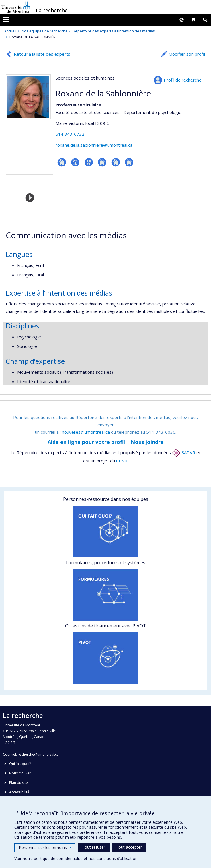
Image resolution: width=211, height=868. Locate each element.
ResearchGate (62, 162)
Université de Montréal (16, 7)
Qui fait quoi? (20, 764)
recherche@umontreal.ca (38, 754)
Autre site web (102, 162)
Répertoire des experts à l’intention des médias (114, 31)
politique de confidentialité (58, 858)
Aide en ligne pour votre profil (86, 442)
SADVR (184, 452)
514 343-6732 (70, 134)
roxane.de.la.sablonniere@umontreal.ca (94, 145)
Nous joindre (147, 442)
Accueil (10, 31)
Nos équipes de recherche (45, 31)
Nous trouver (20, 773)
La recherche (52, 10)
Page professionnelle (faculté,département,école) (75, 162)
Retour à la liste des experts (42, 54)
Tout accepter (129, 847)
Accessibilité (19, 792)
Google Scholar (89, 162)
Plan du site (18, 783)
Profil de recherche (183, 80)
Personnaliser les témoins (45, 847)
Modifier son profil (187, 54)
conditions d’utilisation (117, 858)
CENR (122, 461)
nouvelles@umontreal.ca (86, 432)
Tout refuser (94, 847)
